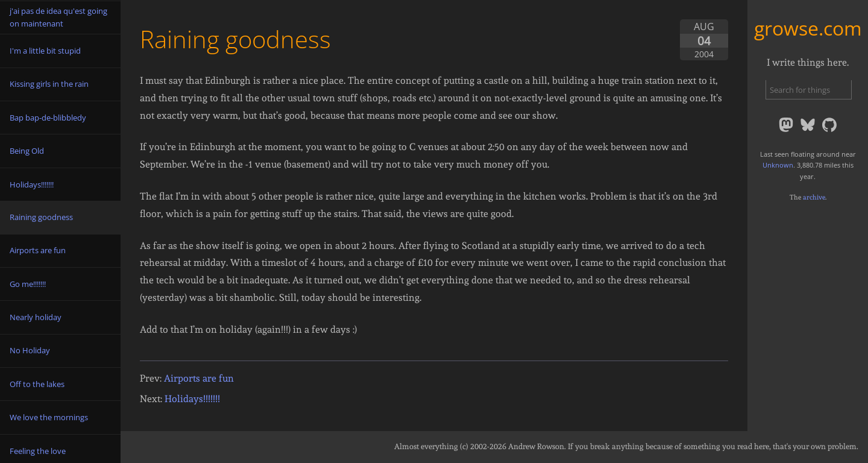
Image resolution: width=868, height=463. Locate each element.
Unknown (778, 165)
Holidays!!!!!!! (192, 399)
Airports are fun (199, 378)
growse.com (808, 28)
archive (814, 197)
